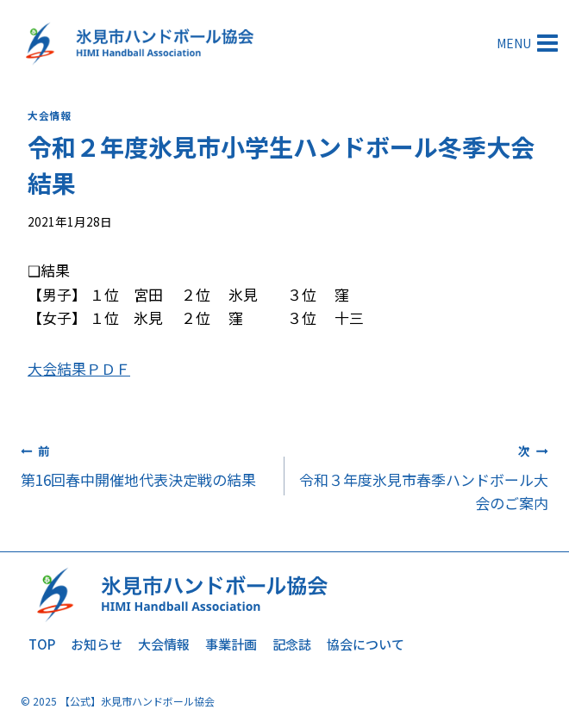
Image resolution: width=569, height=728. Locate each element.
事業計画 (231, 644)
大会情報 (49, 115)
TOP (42, 644)
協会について (366, 644)
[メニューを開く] (529, 43)
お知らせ (97, 644)
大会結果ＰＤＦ (79, 368)
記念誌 (292, 644)
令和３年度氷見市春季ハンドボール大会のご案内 (424, 476)
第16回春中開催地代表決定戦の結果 (145, 464)
